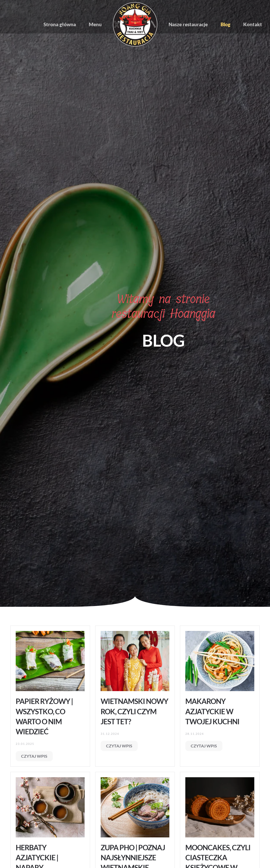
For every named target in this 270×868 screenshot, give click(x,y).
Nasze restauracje (188, 24)
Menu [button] (95, 24)
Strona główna (60, 24)
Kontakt (253, 24)
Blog (225, 24)
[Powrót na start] (135, 24)
